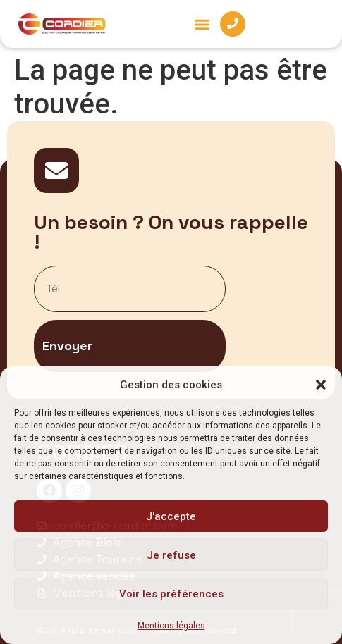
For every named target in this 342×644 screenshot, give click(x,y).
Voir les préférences (171, 594)
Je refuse (171, 555)
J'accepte (171, 516)
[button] (321, 385)
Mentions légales (171, 626)
